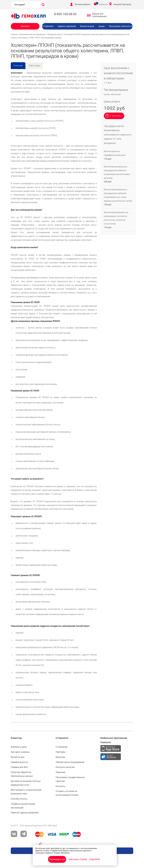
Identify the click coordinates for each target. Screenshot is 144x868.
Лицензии (60, 772)
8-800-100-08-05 (65, 14)
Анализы (25, 26)
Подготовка (34, 66)
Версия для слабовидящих (99, 15)
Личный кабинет (83, 4)
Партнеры (61, 752)
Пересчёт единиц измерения (25, 813)
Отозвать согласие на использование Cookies (67, 793)
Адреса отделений (67, 26)
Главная (14, 34)
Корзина (103, 4)
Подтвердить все (57, 859)
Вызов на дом (87, 26)
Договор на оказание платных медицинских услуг (26, 783)
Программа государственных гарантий (70, 779)
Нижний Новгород (122, 4)
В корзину (116, 116)
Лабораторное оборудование (70, 762)
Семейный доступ (19, 762)
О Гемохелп (48, 26)
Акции (101, 26)
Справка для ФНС (19, 767)
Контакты (60, 786)
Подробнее (95, 859)
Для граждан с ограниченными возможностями (26, 792)
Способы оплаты (19, 799)
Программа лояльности (121, 26)
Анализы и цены (19, 747)
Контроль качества (65, 767)
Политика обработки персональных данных (22, 774)
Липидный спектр (54, 34)
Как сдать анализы (20, 752)
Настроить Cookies (78, 859)
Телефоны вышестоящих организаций (23, 806)
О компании (61, 747)
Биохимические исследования (32, 34)
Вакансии (89, 31)
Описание (18, 66)
